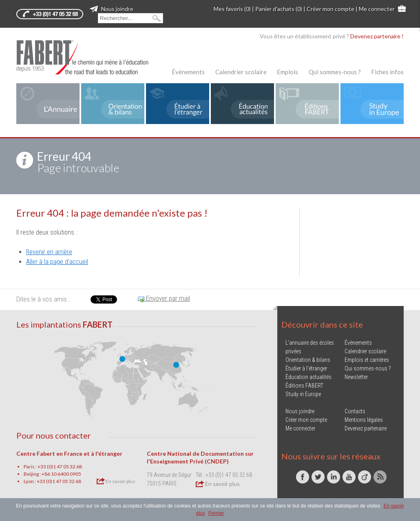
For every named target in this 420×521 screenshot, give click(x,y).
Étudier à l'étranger (306, 368)
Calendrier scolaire (241, 72)
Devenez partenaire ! (377, 36)
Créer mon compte (330, 9)
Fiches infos (387, 72)
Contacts (355, 411)
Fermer (216, 513)
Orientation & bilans (308, 360)
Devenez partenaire (366, 428)
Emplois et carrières (367, 360)
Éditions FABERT (304, 386)
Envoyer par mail (164, 298)
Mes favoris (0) (232, 9)
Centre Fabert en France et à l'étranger (69, 453)
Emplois (287, 72)
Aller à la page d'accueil (57, 262)
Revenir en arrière (49, 252)
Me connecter (377, 9)
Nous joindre (112, 9)
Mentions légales (364, 420)
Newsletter (356, 377)
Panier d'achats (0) (279, 9)
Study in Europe (303, 394)
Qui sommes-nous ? (335, 72)
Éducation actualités (308, 377)
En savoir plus (116, 481)
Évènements (188, 72)
